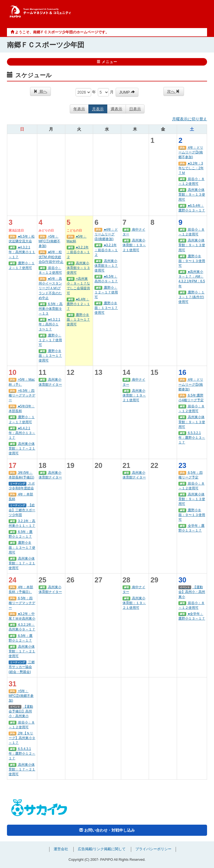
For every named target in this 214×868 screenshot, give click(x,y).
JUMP (127, 92)
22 (154, 465)
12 (71, 372)
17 (13, 465)
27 (98, 580)
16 (182, 372)
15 (154, 372)
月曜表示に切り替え (190, 119)
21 (126, 465)
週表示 (116, 109)
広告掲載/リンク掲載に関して (102, 849)
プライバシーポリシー (153, 849)
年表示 (79, 109)
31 (13, 684)
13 (98, 372)
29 (154, 580)
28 (126, 580)
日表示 (135, 109)
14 (126, 372)
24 (13, 580)
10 (13, 372)
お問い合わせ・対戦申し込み (107, 830)
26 (71, 580)
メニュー (107, 62)
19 (71, 465)
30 (182, 580)
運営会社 (61, 849)
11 (43, 372)
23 (182, 465)
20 (98, 465)
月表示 (98, 109)
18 (43, 465)
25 (43, 580)
